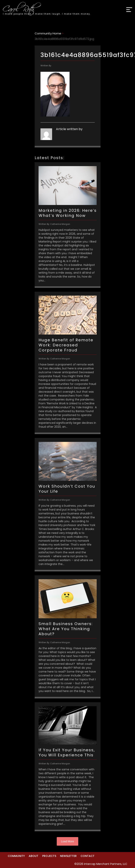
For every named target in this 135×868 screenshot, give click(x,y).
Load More (67, 841)
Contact (88, 856)
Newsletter (68, 856)
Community (16, 856)
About (34, 856)
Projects (49, 856)
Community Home (48, 33)
